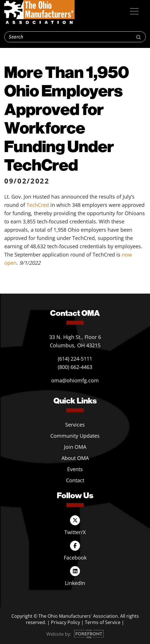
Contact (75, 480)
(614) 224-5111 (75, 359)
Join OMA (75, 447)
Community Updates (75, 436)
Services (75, 425)
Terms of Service (103, 622)
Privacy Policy (65, 622)
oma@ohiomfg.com (75, 380)
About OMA (75, 458)
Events (75, 469)
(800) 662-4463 (75, 367)
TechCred (38, 205)
